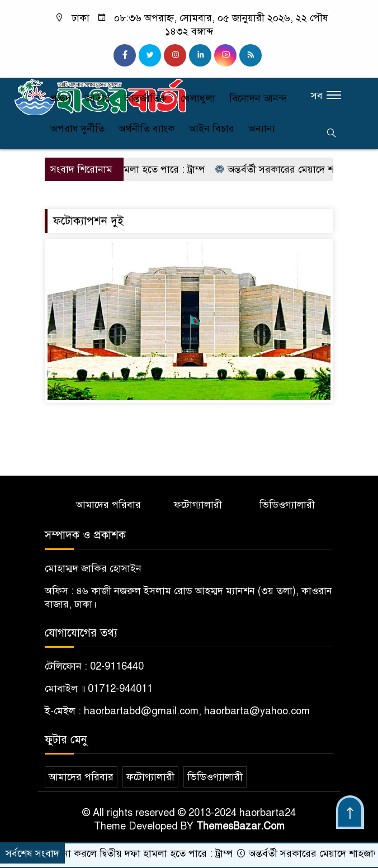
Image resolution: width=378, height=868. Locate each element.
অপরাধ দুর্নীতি (77, 129)
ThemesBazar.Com (240, 826)
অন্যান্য (262, 129)
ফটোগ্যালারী (198, 505)
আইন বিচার (212, 129)
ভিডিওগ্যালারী (287, 505)
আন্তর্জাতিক (145, 98)
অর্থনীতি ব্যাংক (147, 129)
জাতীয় (98, 98)
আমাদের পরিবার (108, 505)
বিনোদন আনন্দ (258, 98)
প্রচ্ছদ (61, 98)
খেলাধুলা (198, 98)
